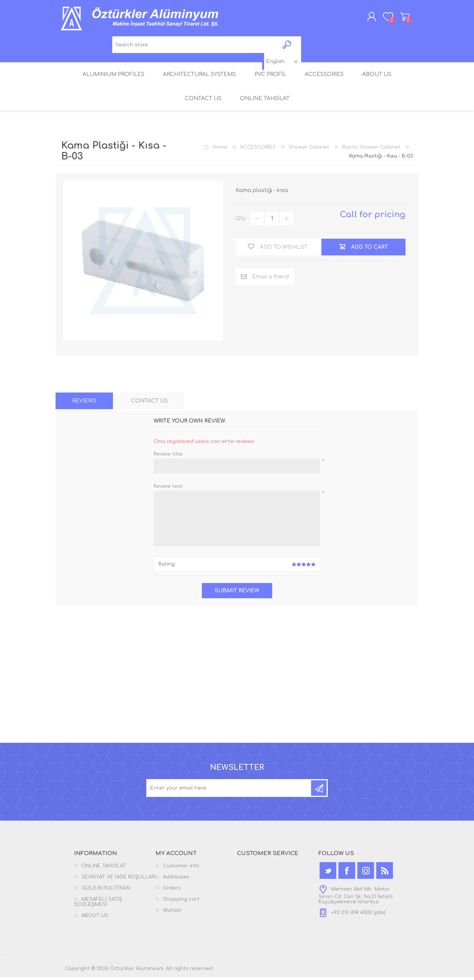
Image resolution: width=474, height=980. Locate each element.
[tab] (84, 403)
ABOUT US (95, 918)
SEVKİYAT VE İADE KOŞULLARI (118, 880)
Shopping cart (401, 18)
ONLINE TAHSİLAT (104, 869)
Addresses (176, 880)
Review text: (168, 489)
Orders (172, 891)
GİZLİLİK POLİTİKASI (106, 891)
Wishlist (172, 913)
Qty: (241, 221)
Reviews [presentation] (84, 403)
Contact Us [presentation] (149, 403)
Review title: (168, 457)
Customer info (181, 869)
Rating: (167, 567)
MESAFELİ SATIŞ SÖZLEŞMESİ (98, 905)
